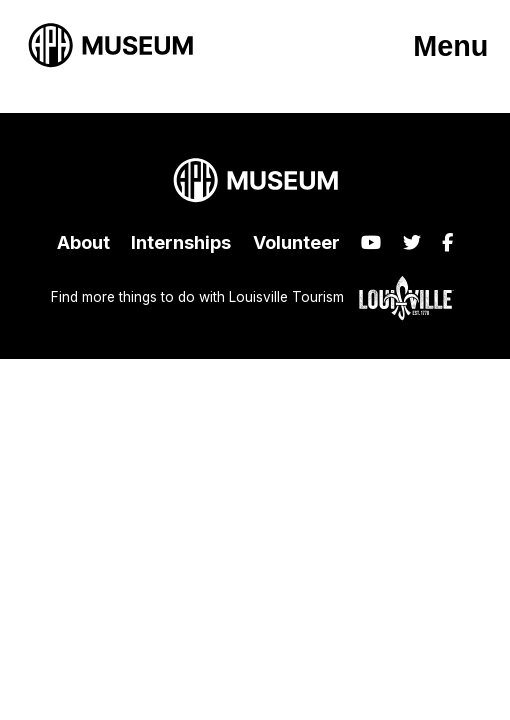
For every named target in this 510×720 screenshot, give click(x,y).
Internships (181, 242)
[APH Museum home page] (110, 45)
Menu (450, 46)
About (83, 242)
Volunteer (296, 242)
